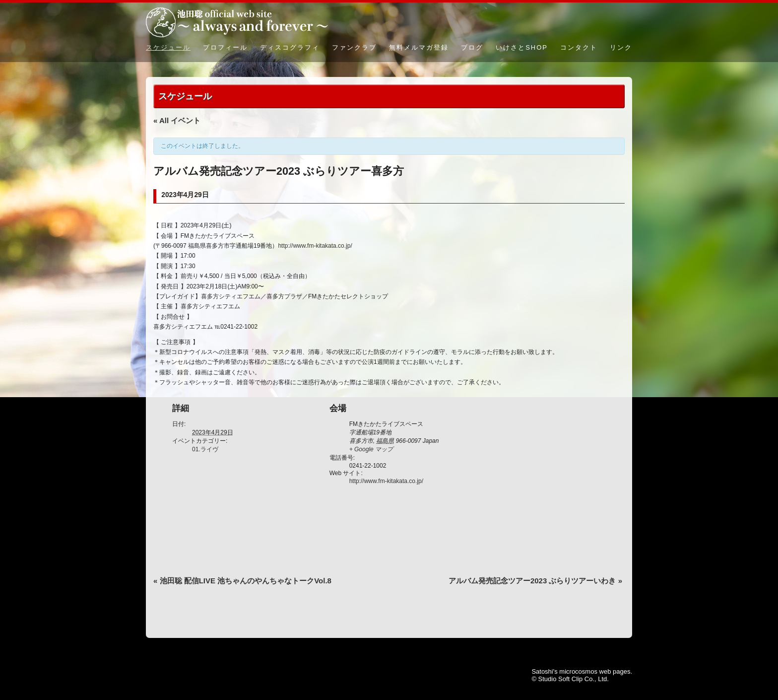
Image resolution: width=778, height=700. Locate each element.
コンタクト (579, 47)
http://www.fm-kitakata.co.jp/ (315, 246)
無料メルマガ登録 (419, 47)
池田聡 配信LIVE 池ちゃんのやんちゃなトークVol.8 (242, 581)
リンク (621, 47)
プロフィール (225, 47)
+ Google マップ (371, 449)
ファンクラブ (354, 47)
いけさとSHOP (522, 47)
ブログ (472, 47)
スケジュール (168, 47)
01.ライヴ (205, 449)
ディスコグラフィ (290, 47)
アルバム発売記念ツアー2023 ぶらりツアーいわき (535, 581)
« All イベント (177, 120)
